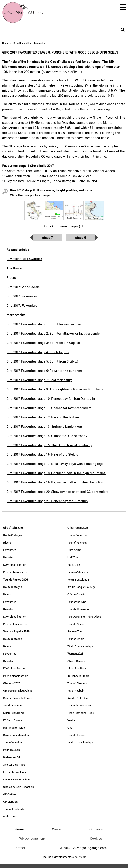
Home (5, 43)
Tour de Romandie (78, 609)
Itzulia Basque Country (81, 587)
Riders (7, 542)
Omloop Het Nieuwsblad (18, 691)
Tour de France (76, 735)
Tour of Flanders (13, 742)
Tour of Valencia (77, 535)
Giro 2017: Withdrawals (23, 287)
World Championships (80, 646)
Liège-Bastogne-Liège (16, 779)
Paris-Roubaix (12, 750)
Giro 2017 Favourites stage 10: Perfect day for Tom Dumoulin (51, 398)
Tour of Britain (76, 639)
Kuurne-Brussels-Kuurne (18, 698)
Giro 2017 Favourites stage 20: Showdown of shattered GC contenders (57, 492)
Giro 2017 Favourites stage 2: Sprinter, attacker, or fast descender (54, 333)
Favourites (10, 550)
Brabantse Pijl (12, 757)
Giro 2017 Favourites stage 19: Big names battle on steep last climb (56, 482)
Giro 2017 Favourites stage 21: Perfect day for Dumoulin (47, 501)
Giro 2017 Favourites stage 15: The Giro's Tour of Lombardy (49, 445)
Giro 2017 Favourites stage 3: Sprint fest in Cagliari (43, 343)
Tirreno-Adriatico (77, 572)
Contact (19, 848)
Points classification (16, 572)
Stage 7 (47, 238)
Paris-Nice (74, 565)
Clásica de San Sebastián (19, 787)
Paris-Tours (10, 816)
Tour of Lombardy (14, 809)
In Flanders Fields (14, 728)
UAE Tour (73, 557)
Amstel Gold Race (14, 765)
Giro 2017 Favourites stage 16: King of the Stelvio (42, 454)
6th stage (15, 146)
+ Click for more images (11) (64, 226)
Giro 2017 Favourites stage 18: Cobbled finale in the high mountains (56, 473)
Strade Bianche (12, 705)
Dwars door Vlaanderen (17, 735)
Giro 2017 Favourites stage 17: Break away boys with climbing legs (55, 464)
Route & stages (13, 535)
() (62, 72)
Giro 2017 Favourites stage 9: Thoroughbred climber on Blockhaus (55, 389)
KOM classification (15, 565)
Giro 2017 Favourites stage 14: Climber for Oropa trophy (47, 436)
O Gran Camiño (76, 594)
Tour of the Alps (77, 602)
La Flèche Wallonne (15, 772)
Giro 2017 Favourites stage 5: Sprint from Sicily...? (42, 361)
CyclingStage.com (25, 12)
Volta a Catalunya (78, 580)
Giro (70, 728)
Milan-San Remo (77, 668)
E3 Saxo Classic (13, 720)
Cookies (96, 838)
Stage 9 (81, 238)
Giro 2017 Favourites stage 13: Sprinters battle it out (44, 426)
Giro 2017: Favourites (22, 296)
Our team (96, 829)
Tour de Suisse (76, 624)
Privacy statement (32, 838)
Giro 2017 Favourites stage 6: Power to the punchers (45, 371)
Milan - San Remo (14, 713)
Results (8, 557)
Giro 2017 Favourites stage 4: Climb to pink (38, 352)
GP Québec (10, 794)
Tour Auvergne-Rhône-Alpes (84, 617)
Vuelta (71, 720)
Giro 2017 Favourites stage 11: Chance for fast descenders (49, 408)
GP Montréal (11, 802)
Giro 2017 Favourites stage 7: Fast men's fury (39, 380)
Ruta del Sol (75, 550)
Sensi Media (79, 857)
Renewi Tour (75, 631)
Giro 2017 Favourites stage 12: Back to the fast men (44, 417)
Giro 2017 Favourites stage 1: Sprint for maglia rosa (44, 324)
